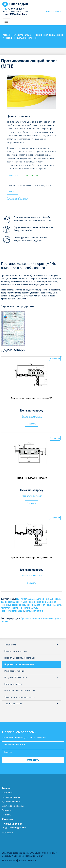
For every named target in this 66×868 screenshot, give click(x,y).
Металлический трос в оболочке (16, 608)
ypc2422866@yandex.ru (16, 14)
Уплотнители (22, 599)
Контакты (7, 815)
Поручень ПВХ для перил (33, 605)
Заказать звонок (54, 12)
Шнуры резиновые (13, 684)
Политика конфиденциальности (19, 861)
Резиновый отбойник (11, 605)
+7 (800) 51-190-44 (17, 9)
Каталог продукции (11, 797)
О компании (8, 793)
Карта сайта (8, 833)
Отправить (33, 760)
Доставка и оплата (11, 802)
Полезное (7, 810)
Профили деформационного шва (20, 658)
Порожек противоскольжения (42, 602)
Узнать (12, 192)
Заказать (13, 175)
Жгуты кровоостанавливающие (19, 697)
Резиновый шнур (54, 605)
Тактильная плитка (34, 611)
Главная (6, 788)
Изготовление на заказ (13, 806)
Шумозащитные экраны (40, 599)
